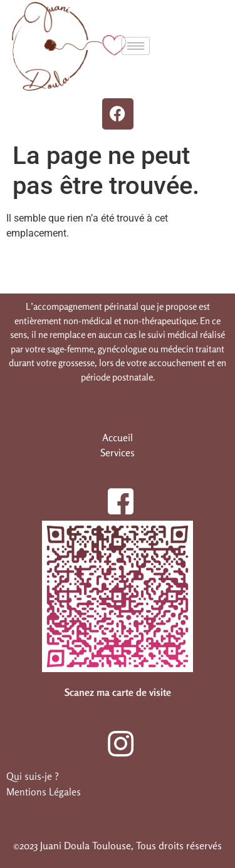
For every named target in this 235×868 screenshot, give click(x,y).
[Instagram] (113, 737)
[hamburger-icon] (136, 46)
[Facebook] (113, 494)
